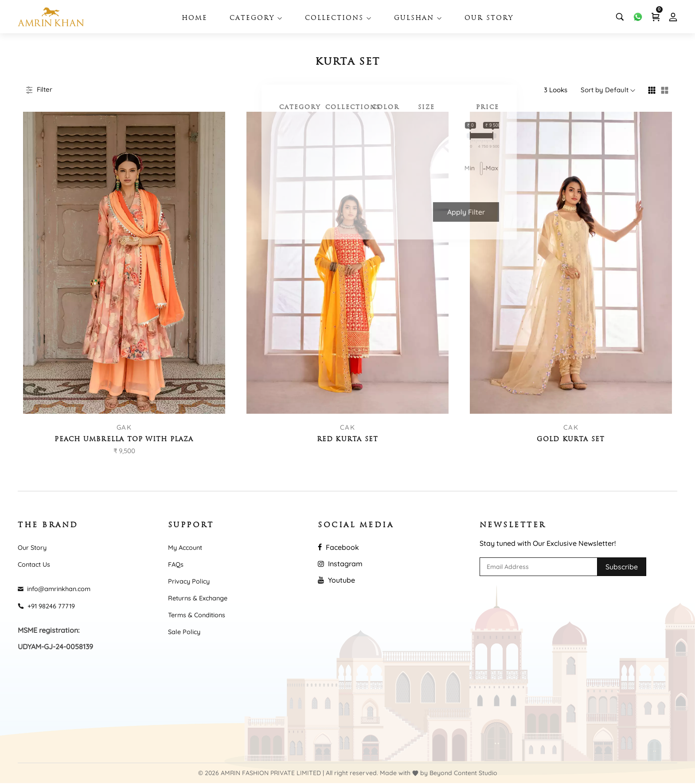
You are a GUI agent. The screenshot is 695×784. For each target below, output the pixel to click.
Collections (338, 18)
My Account (187, 547)
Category (256, 18)
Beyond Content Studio (463, 774)
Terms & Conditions (200, 615)
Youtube (336, 580)
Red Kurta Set (348, 440)
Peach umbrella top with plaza (124, 440)
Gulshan (418, 18)
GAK (124, 427)
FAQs (176, 564)
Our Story (489, 18)
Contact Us (36, 564)
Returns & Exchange (201, 598)
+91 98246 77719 (49, 606)
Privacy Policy (191, 581)
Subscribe (622, 566)
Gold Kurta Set (571, 440)
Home (195, 18)
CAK (348, 427)
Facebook (338, 547)
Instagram (340, 563)
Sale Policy (186, 632)
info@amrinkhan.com (59, 589)
